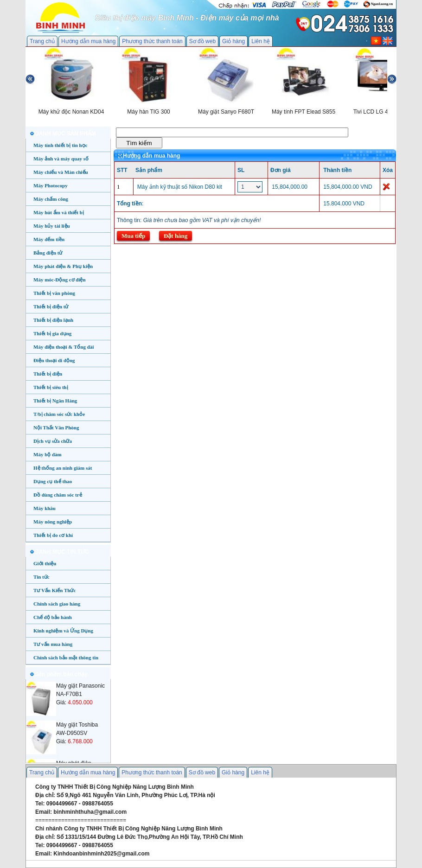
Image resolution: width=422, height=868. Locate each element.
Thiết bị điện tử (51, 306)
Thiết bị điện (48, 374)
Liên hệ (261, 41)
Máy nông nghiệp (53, 522)
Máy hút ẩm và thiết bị (59, 212)
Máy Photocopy (51, 185)
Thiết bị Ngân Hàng (55, 401)
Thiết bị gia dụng (52, 333)
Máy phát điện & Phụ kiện (63, 266)
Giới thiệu (45, 563)
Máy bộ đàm (48, 454)
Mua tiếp (133, 236)
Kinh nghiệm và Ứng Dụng (63, 631)
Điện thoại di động (54, 360)
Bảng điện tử (48, 253)
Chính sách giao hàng (57, 604)
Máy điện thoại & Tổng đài (64, 347)
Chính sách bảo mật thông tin (66, 657)
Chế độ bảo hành (53, 617)
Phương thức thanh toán (152, 41)
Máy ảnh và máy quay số (61, 159)
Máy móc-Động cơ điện (60, 280)
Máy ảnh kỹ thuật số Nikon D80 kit (180, 187)
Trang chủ (42, 41)
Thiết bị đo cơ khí (53, 535)
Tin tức (42, 577)
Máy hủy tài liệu (52, 226)
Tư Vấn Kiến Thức (54, 590)
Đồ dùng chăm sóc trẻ (58, 495)
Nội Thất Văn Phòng (56, 428)
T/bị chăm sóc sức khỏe (59, 414)
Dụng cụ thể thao (53, 481)
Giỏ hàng (233, 41)
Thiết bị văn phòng (54, 293)
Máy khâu (45, 508)
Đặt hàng (176, 236)
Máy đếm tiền (49, 239)
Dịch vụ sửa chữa (53, 441)
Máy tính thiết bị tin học (61, 145)
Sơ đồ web (202, 41)
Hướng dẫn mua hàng (88, 41)
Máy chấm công (51, 199)
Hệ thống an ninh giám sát (63, 468)
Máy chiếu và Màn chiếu (61, 172)
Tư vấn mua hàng (53, 644)
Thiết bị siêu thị (51, 387)
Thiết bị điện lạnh (53, 320)
